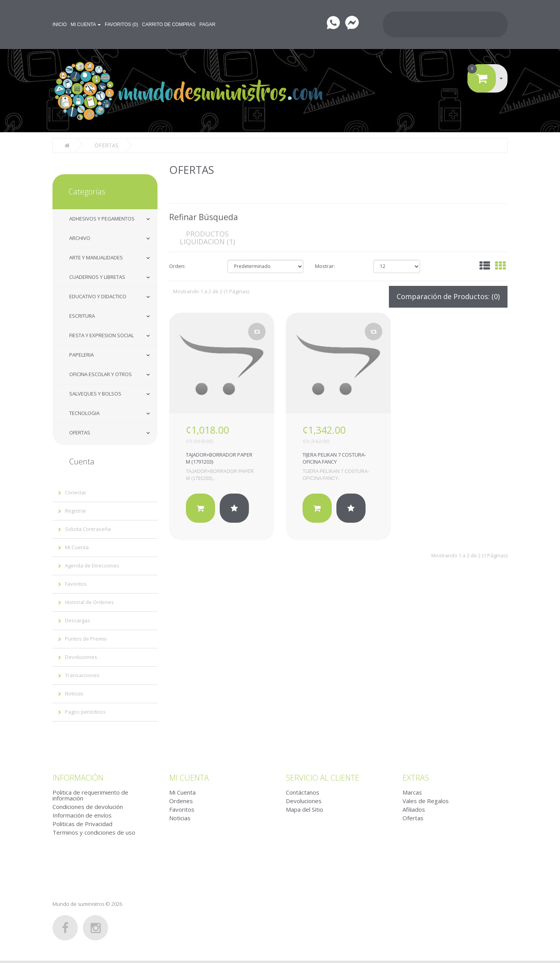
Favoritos (76, 583)
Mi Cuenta (77, 546)
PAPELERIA (81, 354)
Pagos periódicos (85, 711)
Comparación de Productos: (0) (448, 296)
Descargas (78, 620)
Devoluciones (81, 656)
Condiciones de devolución (88, 806)
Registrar (76, 510)
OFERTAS (80, 432)
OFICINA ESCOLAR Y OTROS (101, 373)
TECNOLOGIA (84, 412)
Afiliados (414, 809)
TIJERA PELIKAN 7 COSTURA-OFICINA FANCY (334, 457)
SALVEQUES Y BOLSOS (95, 393)
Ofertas (413, 817)
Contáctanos (303, 791)
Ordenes (181, 800)
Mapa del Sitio (304, 809)
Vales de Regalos (426, 800)
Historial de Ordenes (89, 601)
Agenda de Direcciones (92, 565)
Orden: (177, 265)
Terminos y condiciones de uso (94, 832)
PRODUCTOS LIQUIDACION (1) (207, 237)
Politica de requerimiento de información (90, 794)
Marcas (412, 791)
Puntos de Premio (86, 638)
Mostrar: (325, 265)
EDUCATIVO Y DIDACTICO (98, 296)
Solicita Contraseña (88, 528)
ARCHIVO (80, 237)
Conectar (76, 492)
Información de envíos (82, 814)
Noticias (74, 693)
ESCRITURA (82, 315)
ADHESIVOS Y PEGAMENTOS (102, 218)
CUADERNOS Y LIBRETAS (97, 276)
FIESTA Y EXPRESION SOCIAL (101, 334)
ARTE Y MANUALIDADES (96, 257)
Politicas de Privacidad (82, 823)
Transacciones (82, 674)
